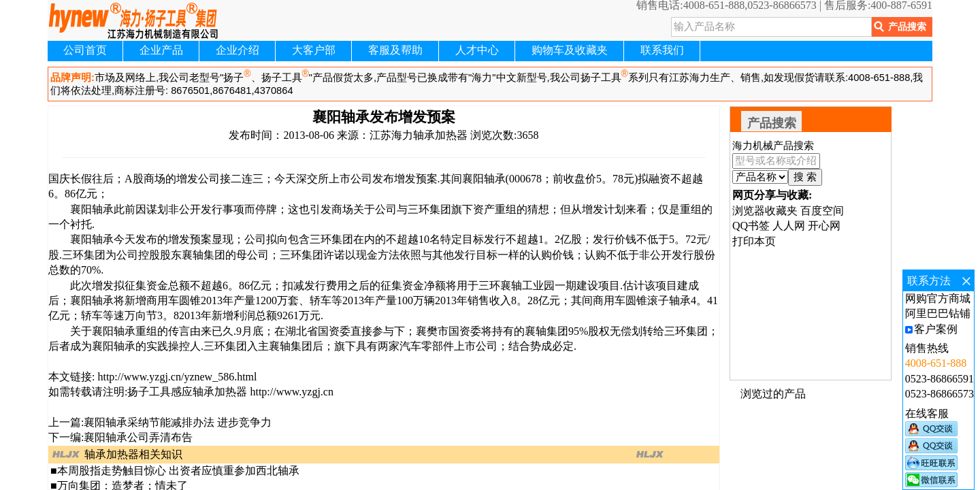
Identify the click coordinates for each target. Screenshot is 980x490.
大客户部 (314, 50)
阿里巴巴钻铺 (938, 313)
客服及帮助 (395, 50)
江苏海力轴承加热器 (419, 135)
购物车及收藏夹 (570, 50)
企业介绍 (238, 50)
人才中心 (477, 50)
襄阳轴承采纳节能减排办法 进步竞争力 (178, 422)
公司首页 (85, 50)
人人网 (789, 226)
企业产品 (161, 50)
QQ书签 (751, 226)
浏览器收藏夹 (765, 211)
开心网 (824, 226)
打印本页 (754, 241)
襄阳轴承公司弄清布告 (138, 437)
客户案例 (936, 329)
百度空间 (822, 211)
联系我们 (662, 50)
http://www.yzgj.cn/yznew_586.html (176, 377)
